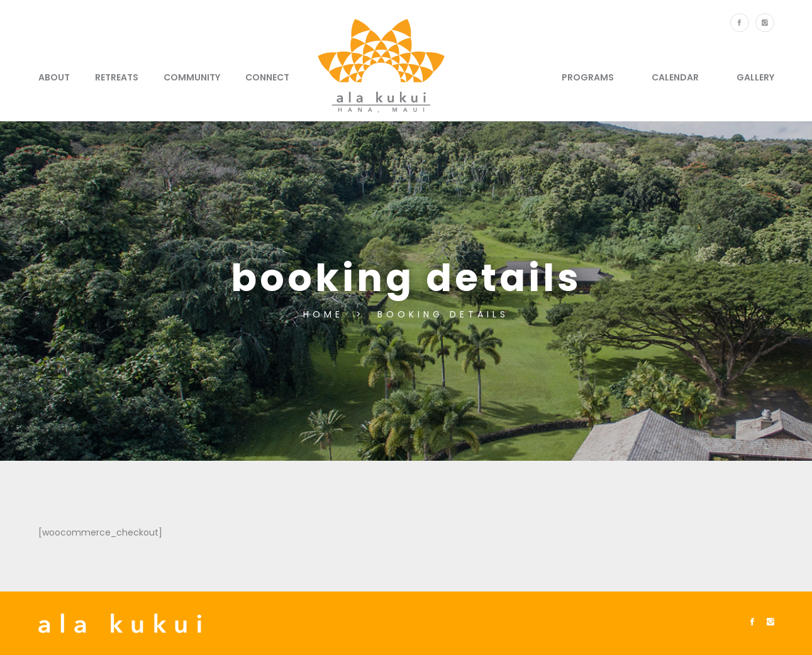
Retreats (117, 77)
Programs (588, 77)
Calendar (675, 77)
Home (326, 314)
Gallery (755, 77)
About (54, 77)
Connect (267, 77)
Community (192, 77)
